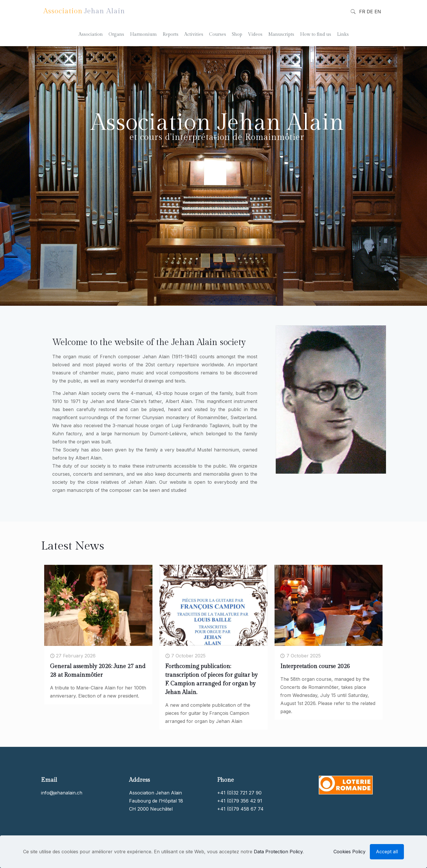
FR (362, 12)
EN (378, 12)
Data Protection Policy (278, 852)
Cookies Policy (349, 852)
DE (370, 12)
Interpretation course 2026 (315, 666)
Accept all (387, 852)
